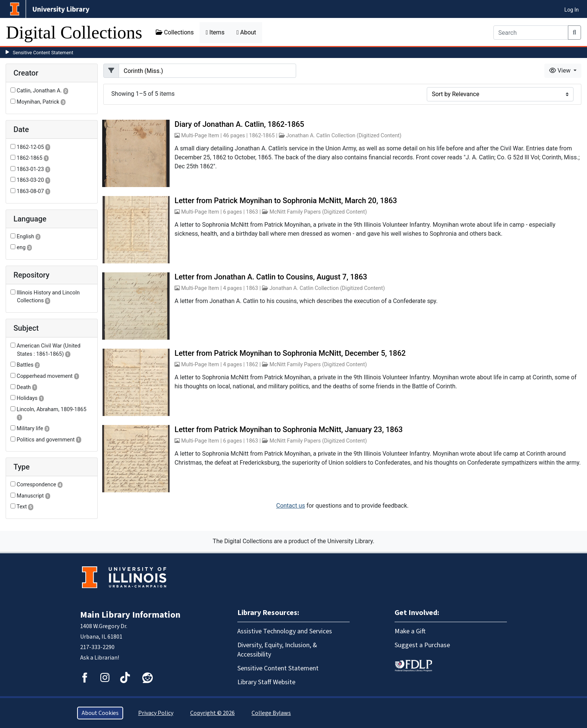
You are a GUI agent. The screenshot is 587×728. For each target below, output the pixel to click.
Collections (175, 32)
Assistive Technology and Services (285, 631)
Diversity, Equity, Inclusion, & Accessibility (277, 650)
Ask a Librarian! (100, 658)
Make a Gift (410, 631)
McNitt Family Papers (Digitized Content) (318, 212)
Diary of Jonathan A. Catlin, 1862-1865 (239, 124)
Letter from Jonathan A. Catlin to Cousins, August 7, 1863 (271, 277)
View (561, 71)
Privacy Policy (156, 713)
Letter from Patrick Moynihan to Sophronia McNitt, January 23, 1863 (288, 429)
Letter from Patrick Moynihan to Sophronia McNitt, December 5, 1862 (290, 353)
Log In (572, 10)
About (246, 32)
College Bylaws (271, 713)
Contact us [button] (291, 506)
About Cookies (100, 713)
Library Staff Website (266, 682)
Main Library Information (130, 615)
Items (215, 32)
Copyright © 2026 (212, 713)
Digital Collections (74, 32)
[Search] (531, 33)
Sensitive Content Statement (43, 53)
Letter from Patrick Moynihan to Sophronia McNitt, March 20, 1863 (286, 201)
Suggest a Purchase (422, 645)
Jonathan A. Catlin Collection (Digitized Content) (344, 136)
